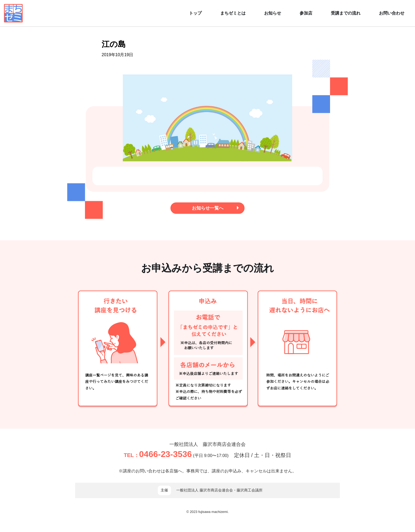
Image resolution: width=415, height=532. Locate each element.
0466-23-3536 (166, 455)
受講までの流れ (346, 13)
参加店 (306, 13)
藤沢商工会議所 (250, 491)
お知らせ (273, 13)
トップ (195, 13)
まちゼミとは (233, 13)
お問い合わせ (392, 13)
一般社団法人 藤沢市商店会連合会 (207, 445)
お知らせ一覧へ (214, 209)
